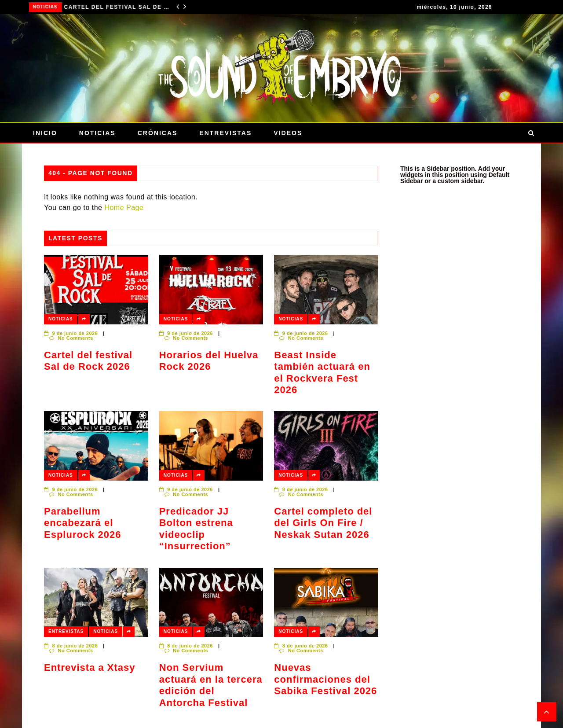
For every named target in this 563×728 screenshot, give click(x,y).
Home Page (124, 208)
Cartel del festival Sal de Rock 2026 (118, 7)
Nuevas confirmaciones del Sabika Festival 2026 (325, 679)
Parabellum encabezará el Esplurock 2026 (82, 523)
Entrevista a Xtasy (90, 667)
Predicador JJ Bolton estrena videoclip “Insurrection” (196, 529)
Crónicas (158, 133)
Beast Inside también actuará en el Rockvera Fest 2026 (322, 372)
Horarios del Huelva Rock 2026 (209, 361)
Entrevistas (225, 133)
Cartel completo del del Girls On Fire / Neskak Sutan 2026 (323, 523)
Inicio (45, 133)
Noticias (46, 7)
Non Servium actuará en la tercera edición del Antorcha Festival (211, 685)
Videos (288, 133)
